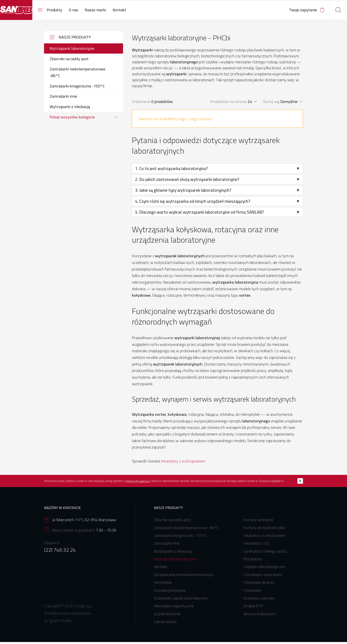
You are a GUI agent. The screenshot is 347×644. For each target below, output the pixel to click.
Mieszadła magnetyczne (174, 608)
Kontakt (146, 10)
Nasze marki (122, 10)
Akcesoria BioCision (260, 616)
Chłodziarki (252, 592)
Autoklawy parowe (259, 600)
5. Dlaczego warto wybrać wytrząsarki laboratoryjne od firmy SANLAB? (218, 214)
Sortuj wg (272, 104)
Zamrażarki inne (167, 545)
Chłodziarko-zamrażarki (263, 577)
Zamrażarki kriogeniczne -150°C (180, 538)
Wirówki (160, 569)
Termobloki (163, 585)
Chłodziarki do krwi (259, 585)
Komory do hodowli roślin (264, 530)
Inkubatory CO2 (256, 545)
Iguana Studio (60, 622)
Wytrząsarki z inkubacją (173, 553)
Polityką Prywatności (138, 483)
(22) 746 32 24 (60, 552)
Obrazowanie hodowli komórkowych (184, 577)
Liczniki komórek (167, 616)
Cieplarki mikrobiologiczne (264, 569)
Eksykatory (253, 561)
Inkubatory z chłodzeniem (264, 538)
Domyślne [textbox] (289, 104)
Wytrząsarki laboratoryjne (175, 561)
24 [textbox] (250, 104)
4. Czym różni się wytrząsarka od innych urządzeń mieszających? (218, 203)
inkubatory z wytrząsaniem (183, 463)
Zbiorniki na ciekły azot (172, 522)
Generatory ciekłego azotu (265, 553)
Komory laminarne (258, 522)
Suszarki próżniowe (170, 592)
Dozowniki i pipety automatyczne (181, 600)
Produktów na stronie (229, 104)
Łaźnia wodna (165, 624)
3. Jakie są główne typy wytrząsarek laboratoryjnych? (218, 192)
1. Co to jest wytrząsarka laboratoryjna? (218, 171)
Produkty (76, 10)
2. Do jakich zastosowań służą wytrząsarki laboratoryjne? (218, 182)
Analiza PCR (253, 608)
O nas (100, 10)
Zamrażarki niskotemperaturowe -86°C (186, 530)
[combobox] (253, 104)
